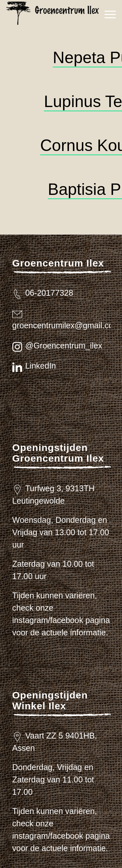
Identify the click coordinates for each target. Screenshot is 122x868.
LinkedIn (41, 366)
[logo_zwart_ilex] (55, 15)
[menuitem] (107, 15)
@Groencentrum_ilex (64, 346)
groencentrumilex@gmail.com (66, 325)
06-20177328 (49, 293)
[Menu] (107, 15)
